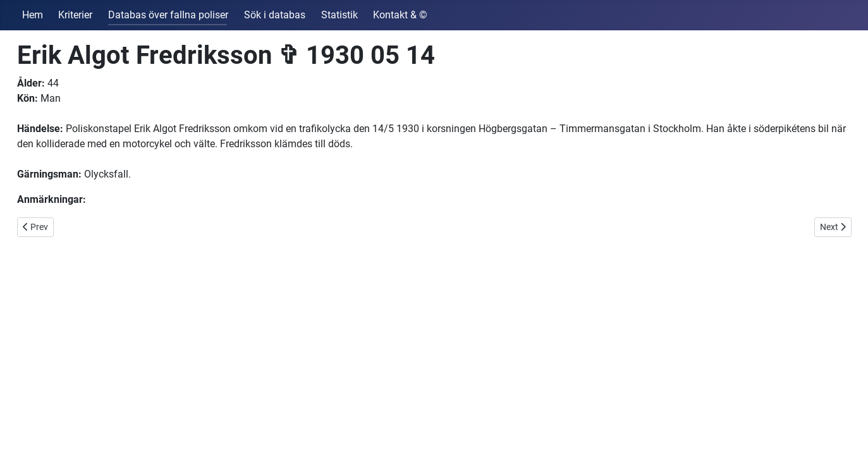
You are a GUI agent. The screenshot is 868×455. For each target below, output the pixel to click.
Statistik (339, 15)
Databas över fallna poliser (168, 15)
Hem (33, 15)
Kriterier (75, 15)
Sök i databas (275, 15)
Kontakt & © (400, 15)
